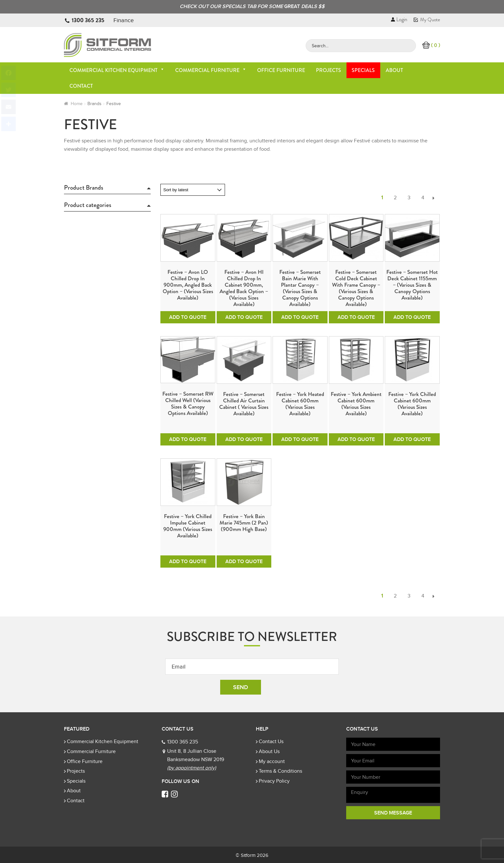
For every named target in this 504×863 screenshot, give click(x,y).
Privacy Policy (274, 781)
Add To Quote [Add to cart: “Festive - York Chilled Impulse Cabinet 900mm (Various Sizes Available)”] (188, 562)
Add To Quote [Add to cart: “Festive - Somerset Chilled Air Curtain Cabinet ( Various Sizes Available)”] (244, 439)
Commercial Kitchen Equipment (117, 70)
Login (399, 19)
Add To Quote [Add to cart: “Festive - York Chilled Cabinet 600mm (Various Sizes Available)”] (412, 439)
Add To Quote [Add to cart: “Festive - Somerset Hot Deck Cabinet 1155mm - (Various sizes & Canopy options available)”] (412, 317)
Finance (124, 20)
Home (77, 104)
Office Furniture (281, 70)
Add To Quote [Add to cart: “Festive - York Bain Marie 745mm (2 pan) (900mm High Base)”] (244, 562)
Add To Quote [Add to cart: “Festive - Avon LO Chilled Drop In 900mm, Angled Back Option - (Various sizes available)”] (188, 317)
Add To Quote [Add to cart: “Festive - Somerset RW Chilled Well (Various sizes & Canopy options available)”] (188, 439)
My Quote (427, 20)
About (394, 70)
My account (272, 761)
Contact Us (271, 742)
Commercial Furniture (211, 70)
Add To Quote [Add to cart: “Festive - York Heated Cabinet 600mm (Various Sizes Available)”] (300, 439)
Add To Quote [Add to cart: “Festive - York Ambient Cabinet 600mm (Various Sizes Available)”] (356, 439)
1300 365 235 (88, 20)
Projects (328, 70)
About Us (269, 751)
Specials (363, 70)
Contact (81, 86)
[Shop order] (193, 190)
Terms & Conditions (280, 771)
